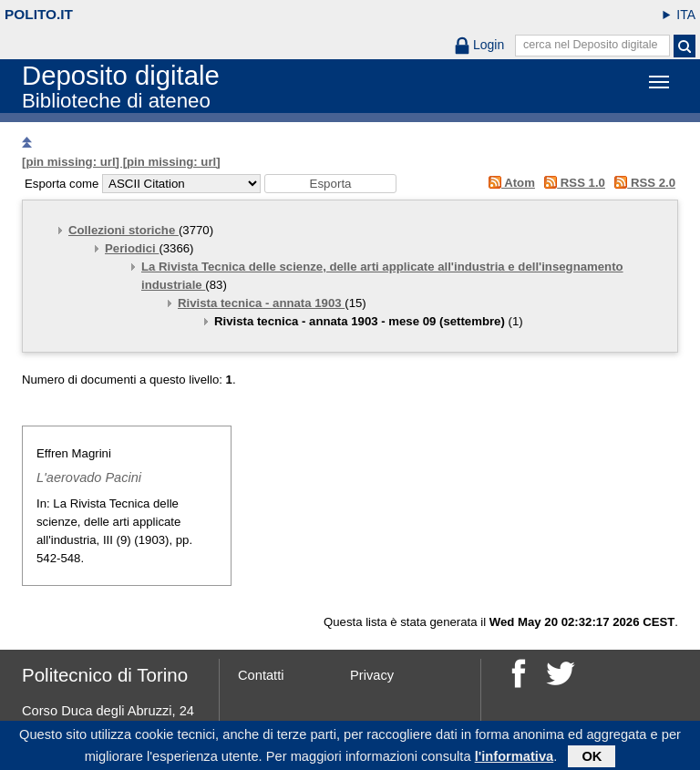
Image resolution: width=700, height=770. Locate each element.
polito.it (39, 14)
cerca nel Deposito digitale (591, 45)
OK (592, 759)
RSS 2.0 (642, 183)
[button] (330, 184)
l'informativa (515, 759)
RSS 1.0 (572, 183)
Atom (508, 183)
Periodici (132, 248)
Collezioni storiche (124, 230)
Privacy (372, 675)
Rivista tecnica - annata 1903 (261, 303)
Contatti (261, 675)
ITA (686, 15)
